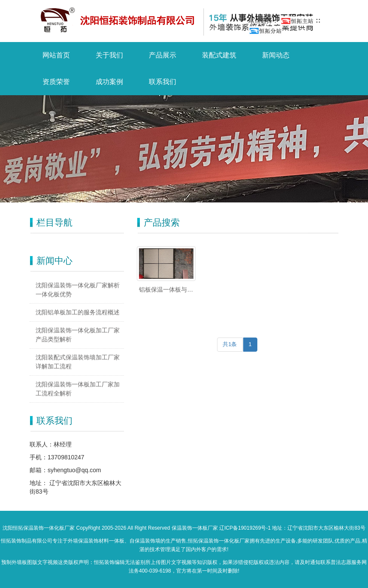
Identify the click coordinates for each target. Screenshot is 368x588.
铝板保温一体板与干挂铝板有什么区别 (166, 290)
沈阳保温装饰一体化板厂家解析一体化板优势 (78, 290)
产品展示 (163, 55)
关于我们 (109, 55)
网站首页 (56, 55)
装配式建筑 (219, 55)
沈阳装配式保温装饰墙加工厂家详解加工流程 (78, 362)
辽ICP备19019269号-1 (245, 528)
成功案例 (109, 82)
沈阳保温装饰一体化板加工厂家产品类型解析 (78, 335)
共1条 (230, 344)
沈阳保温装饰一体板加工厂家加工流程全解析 (78, 389)
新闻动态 (276, 55)
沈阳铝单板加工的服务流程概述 (78, 312)
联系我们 (163, 82)
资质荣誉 (56, 82)
